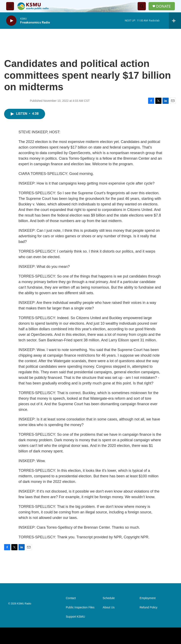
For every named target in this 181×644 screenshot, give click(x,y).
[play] (11, 21)
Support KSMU (75, 617)
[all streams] (175, 21)
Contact (71, 598)
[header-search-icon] (142, 6)
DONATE (163, 6)
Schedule (109, 598)
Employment (148, 598)
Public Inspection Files (80, 607)
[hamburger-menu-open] (10, 6)
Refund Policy (149, 607)
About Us (109, 607)
